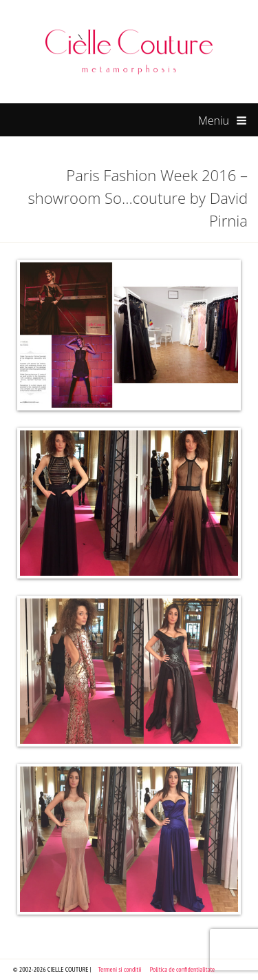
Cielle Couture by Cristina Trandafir (129, 52)
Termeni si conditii (120, 969)
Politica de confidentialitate (183, 969)
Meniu (223, 121)
